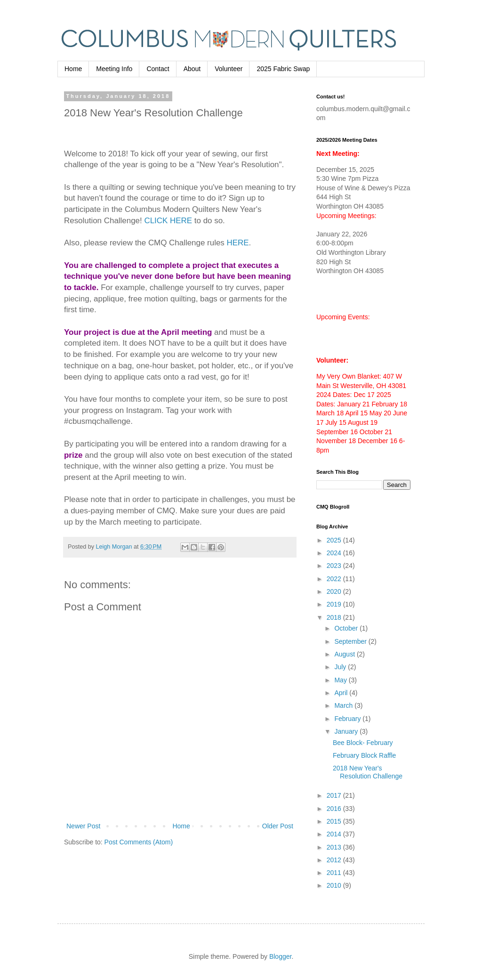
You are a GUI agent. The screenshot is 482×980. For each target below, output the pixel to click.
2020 (335, 591)
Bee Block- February (363, 743)
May (341, 680)
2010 (335, 885)
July (341, 667)
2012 (335, 860)
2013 (335, 847)
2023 (335, 566)
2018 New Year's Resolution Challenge (368, 772)
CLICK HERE (168, 221)
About (192, 69)
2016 (335, 809)
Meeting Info (114, 69)
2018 (335, 617)
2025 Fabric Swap (283, 69)
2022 (335, 579)
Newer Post (83, 826)
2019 (335, 604)
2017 (335, 795)
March (344, 705)
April (342, 693)
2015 (335, 821)
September (351, 641)
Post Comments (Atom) (139, 842)
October (347, 628)
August (345, 654)
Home (73, 69)
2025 (335, 540)
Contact (158, 69)
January (347, 731)
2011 (335, 873)
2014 (335, 834)
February (348, 719)
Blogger (280, 956)
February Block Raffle (364, 755)
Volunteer (229, 69)
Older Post (278, 826)
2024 (335, 553)
